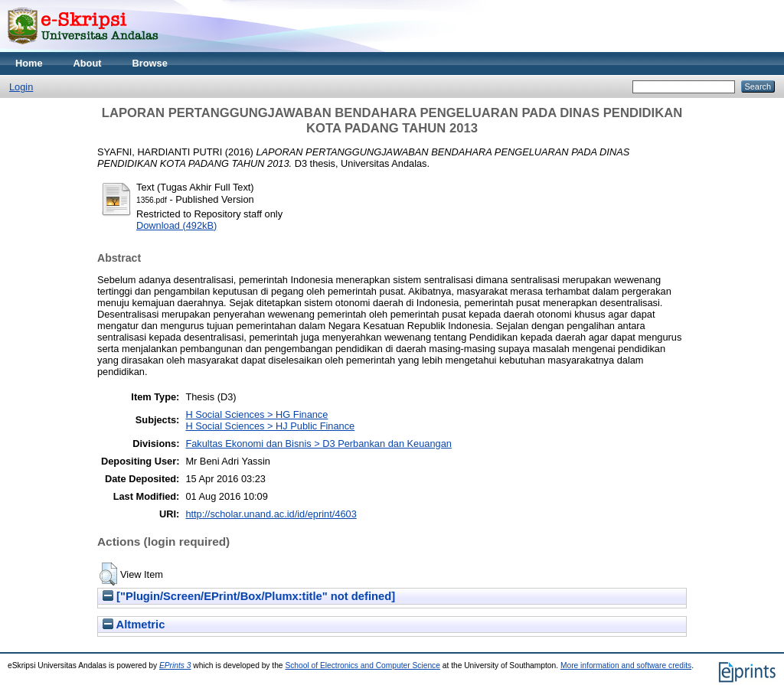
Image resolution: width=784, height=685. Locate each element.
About (88, 63)
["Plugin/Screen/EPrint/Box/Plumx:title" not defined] (249, 596)
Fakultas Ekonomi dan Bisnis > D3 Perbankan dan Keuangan (318, 444)
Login (21, 87)
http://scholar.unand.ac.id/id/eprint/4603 (271, 514)
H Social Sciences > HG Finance (256, 414)
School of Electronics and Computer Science (363, 665)
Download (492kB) (176, 225)
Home (29, 63)
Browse (150, 63)
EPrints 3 (175, 665)
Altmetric (134, 625)
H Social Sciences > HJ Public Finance (270, 426)
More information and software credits (626, 665)
